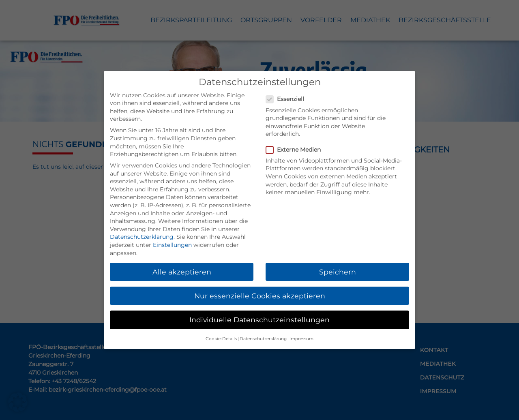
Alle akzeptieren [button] (182, 272)
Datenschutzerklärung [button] (263, 339)
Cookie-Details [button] (221, 339)
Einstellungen (172, 245)
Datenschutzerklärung (142, 237)
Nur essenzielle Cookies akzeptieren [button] (260, 296)
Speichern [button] (338, 272)
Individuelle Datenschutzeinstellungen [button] (259, 320)
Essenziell (287, 99)
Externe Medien (296, 150)
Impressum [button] (301, 339)
